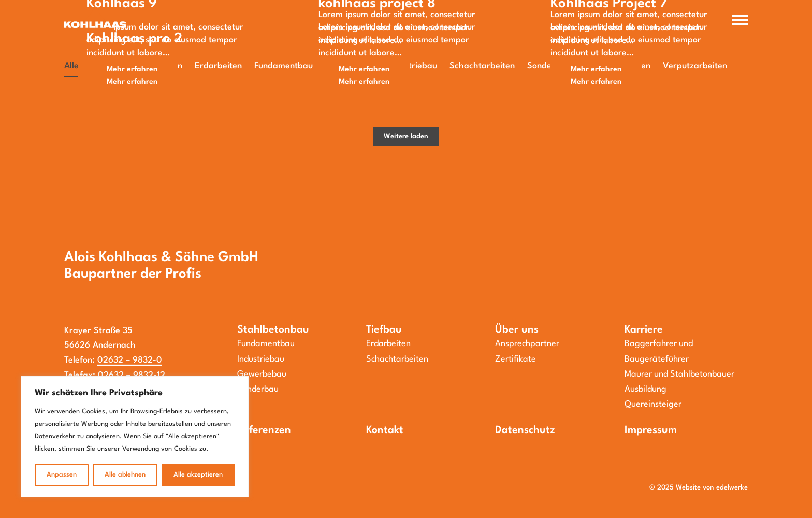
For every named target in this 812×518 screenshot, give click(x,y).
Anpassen (62, 475)
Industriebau (261, 359)
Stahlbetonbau (273, 330)
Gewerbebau (262, 374)
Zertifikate (516, 359)
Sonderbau (258, 389)
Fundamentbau (266, 344)
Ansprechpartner (527, 344)
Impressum (651, 430)
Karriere (644, 330)
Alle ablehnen (125, 475)
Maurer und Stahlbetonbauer (679, 374)
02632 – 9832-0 (130, 360)
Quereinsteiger (653, 404)
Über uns (517, 330)
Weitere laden (406, 136)
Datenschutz (525, 430)
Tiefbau (384, 330)
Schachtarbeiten (397, 359)
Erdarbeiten (388, 344)
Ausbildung (646, 389)
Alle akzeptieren (198, 475)
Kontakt (385, 430)
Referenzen (264, 430)
